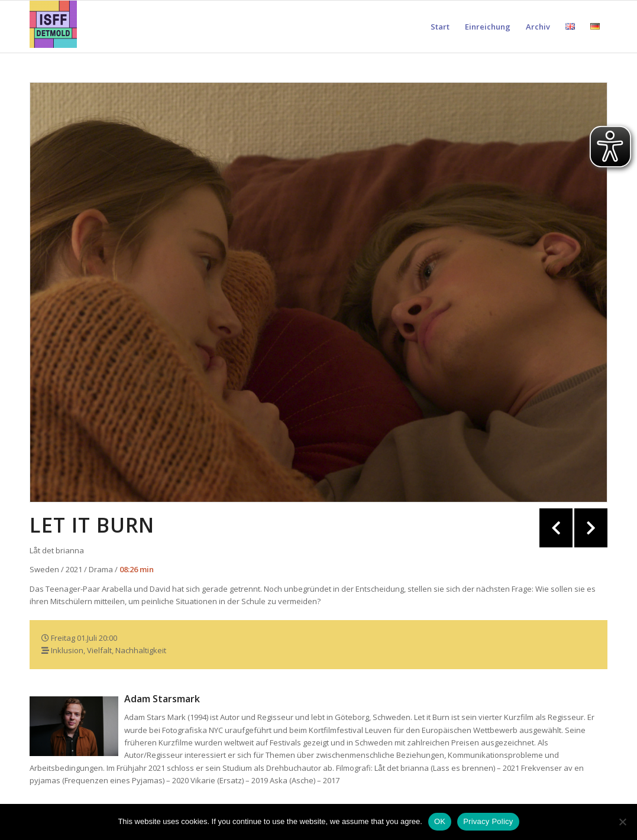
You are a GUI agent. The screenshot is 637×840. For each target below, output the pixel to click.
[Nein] (622, 822)
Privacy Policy (488, 821)
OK (440, 821)
